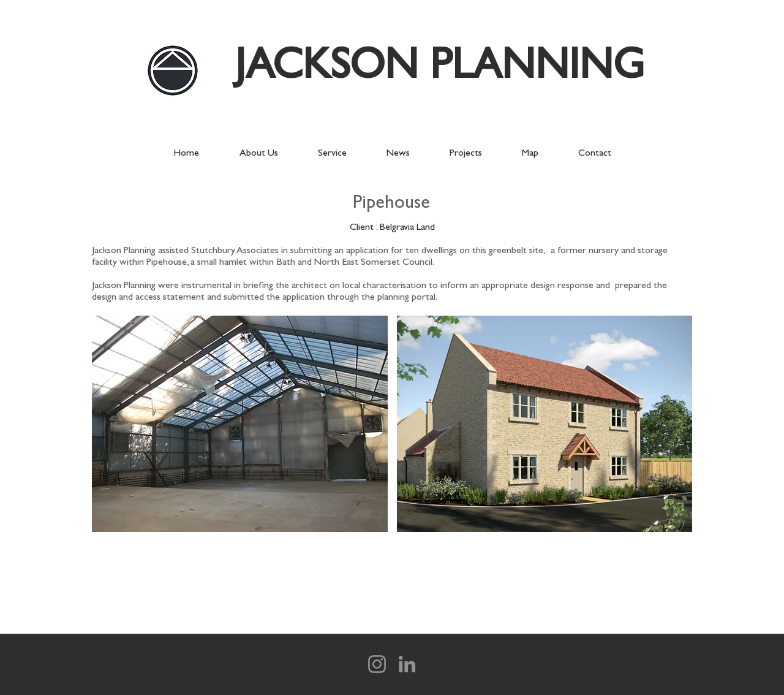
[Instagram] (377, 664)
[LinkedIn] (407, 664)
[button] (240, 424)
